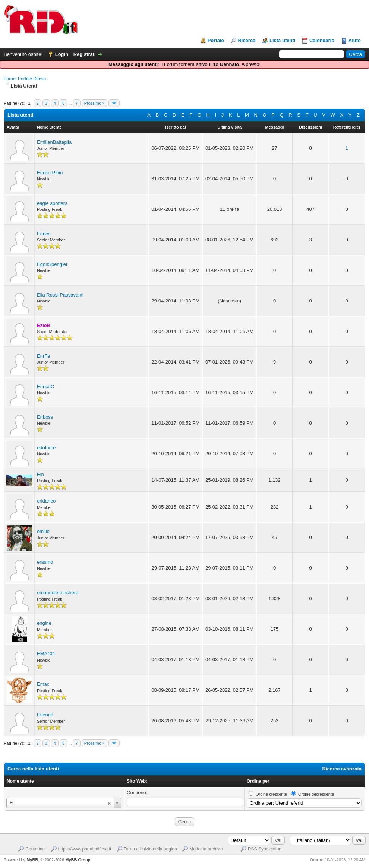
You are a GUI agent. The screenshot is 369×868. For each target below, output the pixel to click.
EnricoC (45, 387)
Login (62, 54)
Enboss (45, 417)
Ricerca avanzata (342, 769)
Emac (43, 684)
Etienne (45, 715)
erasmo (45, 562)
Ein (40, 474)
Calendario (322, 40)
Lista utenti (282, 40)
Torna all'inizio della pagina (150, 849)
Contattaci (35, 849)
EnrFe (43, 356)
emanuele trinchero (58, 593)
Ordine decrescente (316, 794)
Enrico (44, 234)
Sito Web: (137, 781)
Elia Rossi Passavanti (60, 295)
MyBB (32, 860)
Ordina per (258, 781)
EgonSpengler (52, 264)
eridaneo (46, 501)
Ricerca (247, 40)
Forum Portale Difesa (25, 79)
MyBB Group (78, 860)
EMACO (46, 654)
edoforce (46, 448)
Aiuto (355, 40)
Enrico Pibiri (50, 173)
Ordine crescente (271, 794)
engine (44, 623)
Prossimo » (94, 103)
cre (356, 127)
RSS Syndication (265, 849)
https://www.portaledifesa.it (85, 849)
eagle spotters (52, 203)
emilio (43, 531)
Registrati (85, 54)
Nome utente (20, 781)
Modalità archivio (206, 849)
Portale (216, 40)
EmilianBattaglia (54, 142)
